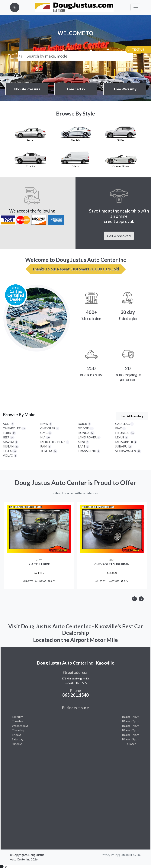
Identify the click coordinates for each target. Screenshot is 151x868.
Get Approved (119, 236)
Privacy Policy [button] (110, 855)
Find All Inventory (132, 416)
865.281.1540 (75, 696)
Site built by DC (131, 855)
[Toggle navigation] (136, 7)
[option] (39, 546)
